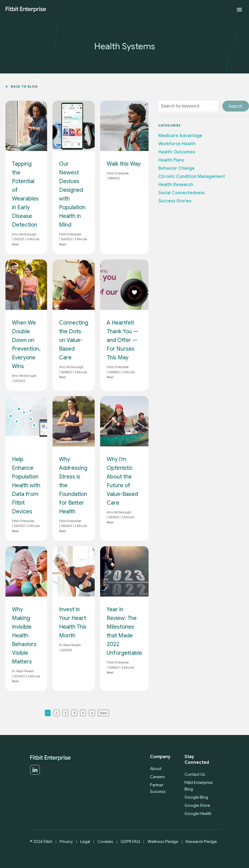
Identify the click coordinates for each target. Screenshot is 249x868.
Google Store (197, 805)
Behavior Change (176, 168)
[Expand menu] (239, 10)
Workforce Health (177, 144)
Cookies (105, 842)
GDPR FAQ (130, 842)
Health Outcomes (177, 152)
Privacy (66, 842)
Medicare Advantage (180, 136)
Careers (157, 777)
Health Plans (171, 160)
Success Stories (175, 201)
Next (103, 713)
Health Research (176, 185)
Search (236, 106)
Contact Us (195, 774)
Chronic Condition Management (192, 177)
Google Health (198, 814)
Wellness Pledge (163, 842)
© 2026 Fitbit (41, 842)
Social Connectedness (182, 193)
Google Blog (196, 797)
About (156, 769)
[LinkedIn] (35, 774)
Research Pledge (201, 842)
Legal (85, 842)
